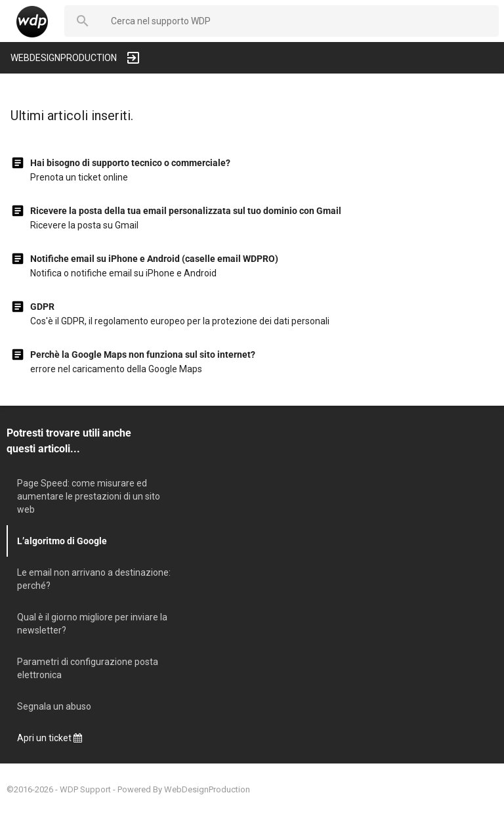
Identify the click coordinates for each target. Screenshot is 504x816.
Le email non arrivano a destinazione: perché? (94, 579)
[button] (83, 21)
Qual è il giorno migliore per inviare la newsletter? (92, 624)
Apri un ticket (50, 738)
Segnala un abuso (54, 706)
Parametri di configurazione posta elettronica (88, 668)
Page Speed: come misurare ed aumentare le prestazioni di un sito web (89, 496)
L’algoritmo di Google (62, 541)
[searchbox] (299, 21)
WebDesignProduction (207, 789)
